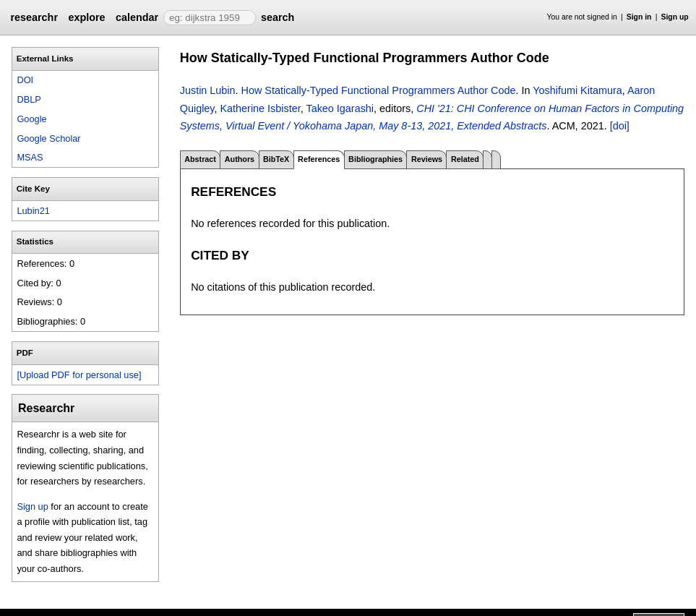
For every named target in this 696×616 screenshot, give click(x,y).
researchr (34, 17)
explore (86, 17)
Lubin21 (33, 211)
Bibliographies (375, 159)
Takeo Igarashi (340, 108)
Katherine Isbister (260, 108)
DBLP (29, 99)
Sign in (639, 17)
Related (465, 159)
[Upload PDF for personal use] (79, 375)
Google (31, 119)
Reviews (427, 159)
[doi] (620, 126)
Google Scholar (48, 138)
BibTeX (276, 159)
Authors (240, 159)
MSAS (30, 157)
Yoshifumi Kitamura (577, 90)
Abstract (200, 159)
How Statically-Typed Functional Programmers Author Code (379, 90)
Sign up (675, 17)
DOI (25, 80)
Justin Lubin (208, 90)
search (278, 17)
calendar (137, 17)
